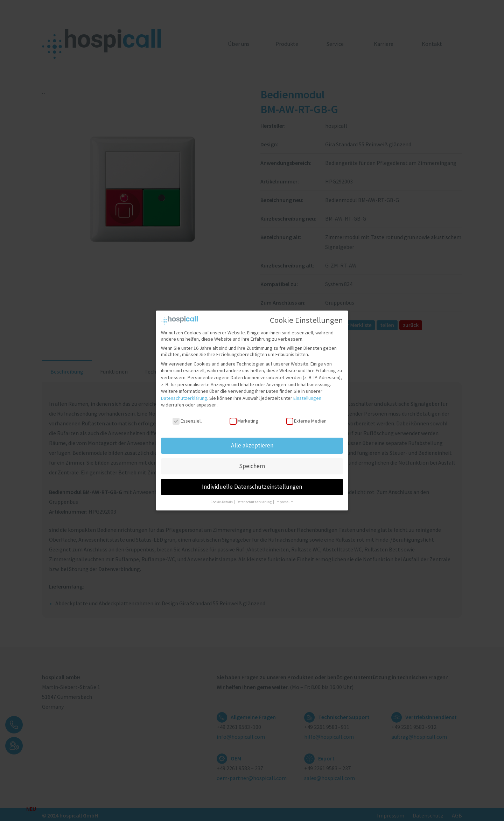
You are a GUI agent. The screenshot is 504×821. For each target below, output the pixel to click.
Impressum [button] (285, 499)
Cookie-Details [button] (222, 499)
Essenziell (187, 418)
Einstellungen (307, 395)
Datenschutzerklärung (184, 395)
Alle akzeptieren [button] (252, 443)
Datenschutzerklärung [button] (254, 499)
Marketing (244, 418)
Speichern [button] (252, 463)
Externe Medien (306, 418)
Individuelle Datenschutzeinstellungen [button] (252, 484)
